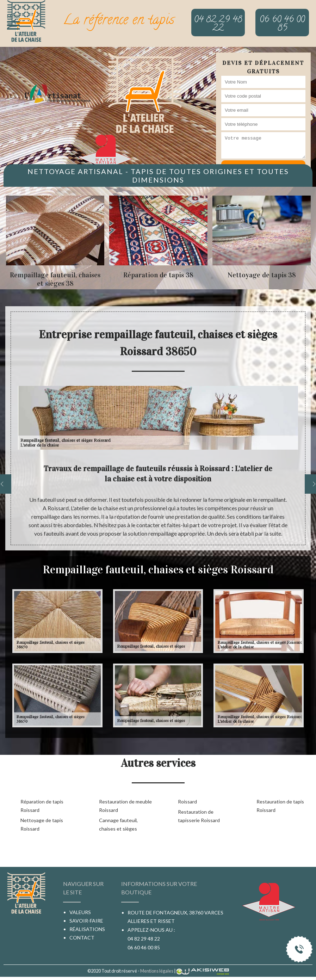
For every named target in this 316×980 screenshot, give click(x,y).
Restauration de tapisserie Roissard (199, 816)
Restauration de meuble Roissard (125, 806)
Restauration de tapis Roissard (280, 806)
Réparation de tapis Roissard (42, 806)
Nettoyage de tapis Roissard (42, 824)
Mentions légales (157, 971)
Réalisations (87, 929)
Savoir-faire (86, 921)
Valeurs (80, 912)
